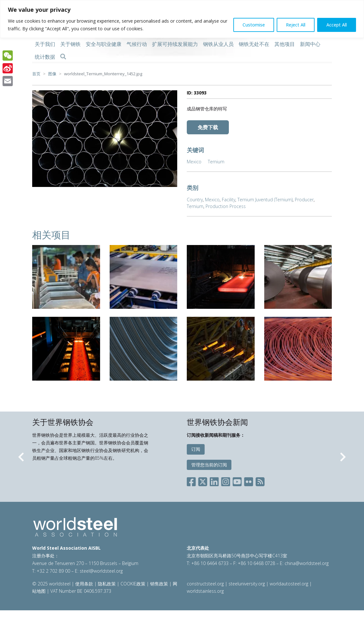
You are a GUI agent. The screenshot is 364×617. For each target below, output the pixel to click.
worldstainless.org (205, 591)
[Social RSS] (260, 481)
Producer (304, 200)
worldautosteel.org (290, 584)
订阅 (196, 449)
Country (195, 200)
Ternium (216, 162)
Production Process (226, 206)
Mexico (194, 162)
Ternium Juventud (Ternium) (265, 200)
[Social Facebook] (193, 481)
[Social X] (203, 481)
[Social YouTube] (237, 481)
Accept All (337, 25)
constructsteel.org (205, 584)
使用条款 (84, 584)
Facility (229, 200)
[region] (182, 19)
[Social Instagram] (226, 481)
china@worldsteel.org (307, 563)
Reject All (296, 25)
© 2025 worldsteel (52, 584)
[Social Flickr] (249, 481)
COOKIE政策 (133, 584)
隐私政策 (107, 584)
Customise (254, 25)
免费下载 (208, 127)
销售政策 (159, 584)
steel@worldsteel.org (101, 571)
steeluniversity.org (247, 584)
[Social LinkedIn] (214, 481)
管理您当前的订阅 (209, 465)
